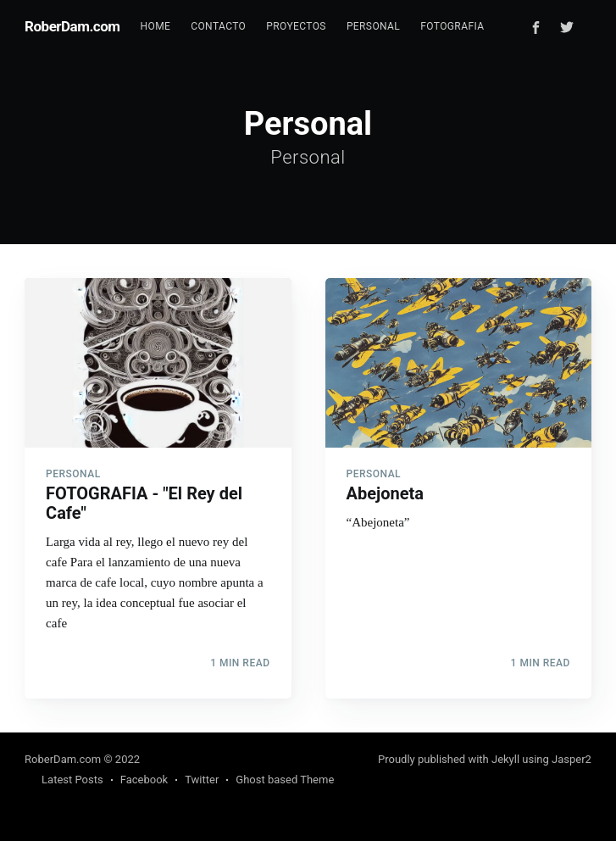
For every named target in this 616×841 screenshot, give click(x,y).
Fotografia (452, 26)
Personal (373, 26)
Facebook (144, 780)
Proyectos (296, 26)
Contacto (218, 26)
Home (156, 26)
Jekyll (505, 759)
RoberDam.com (72, 26)
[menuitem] (156, 27)
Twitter (202, 780)
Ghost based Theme (285, 780)
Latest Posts (72, 780)
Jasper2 (572, 759)
